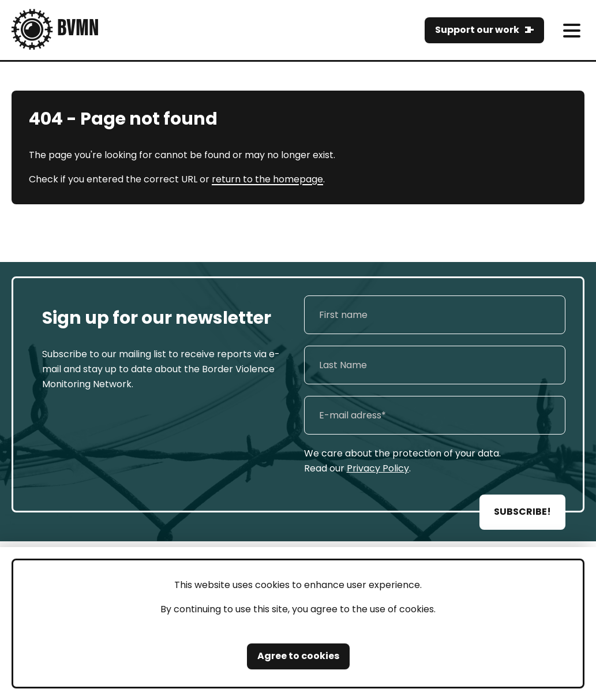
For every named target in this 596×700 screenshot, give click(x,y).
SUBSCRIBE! (522, 512)
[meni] (571, 30)
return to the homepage (267, 179)
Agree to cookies (298, 656)
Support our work (477, 30)
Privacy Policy (378, 468)
